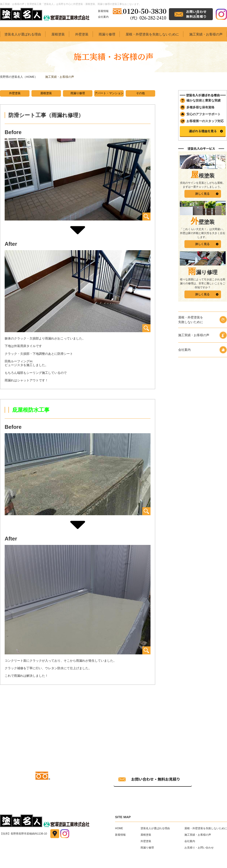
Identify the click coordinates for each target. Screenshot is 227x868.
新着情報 (103, 11)
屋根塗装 (58, 34)
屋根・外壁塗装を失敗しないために (152, 34)
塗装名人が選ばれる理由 (23, 34)
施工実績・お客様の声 (206, 34)
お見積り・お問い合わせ (199, 848)
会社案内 (103, 17)
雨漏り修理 (107, 34)
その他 (140, 93)
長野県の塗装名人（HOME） (19, 77)
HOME (119, 829)
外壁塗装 (82, 34)
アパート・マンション (109, 93)
